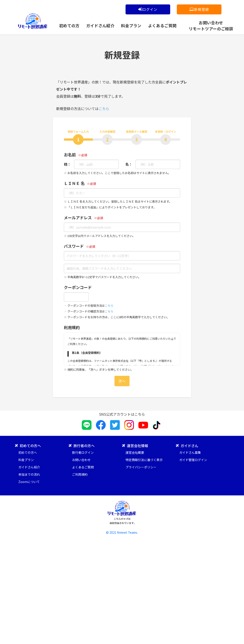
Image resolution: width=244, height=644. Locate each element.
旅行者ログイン (83, 452)
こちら (104, 109)
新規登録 (199, 9)
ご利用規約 (80, 474)
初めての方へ (28, 452)
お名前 (70, 155)
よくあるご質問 (162, 25)
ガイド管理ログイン (193, 460)
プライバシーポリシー (141, 467)
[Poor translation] (16, 572)
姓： (66, 164)
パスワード (74, 246)
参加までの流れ (29, 474)
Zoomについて (29, 482)
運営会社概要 (135, 452)
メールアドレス (78, 217)
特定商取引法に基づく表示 (144, 460)
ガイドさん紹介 (100, 25)
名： (127, 164)
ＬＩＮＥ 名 (74, 183)
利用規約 (72, 327)
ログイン (148, 9)
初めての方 (69, 25)
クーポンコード (78, 287)
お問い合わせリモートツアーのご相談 (211, 25)
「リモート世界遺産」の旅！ (33, 21)
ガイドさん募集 (190, 452)
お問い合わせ (81, 460)
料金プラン (131, 25)
